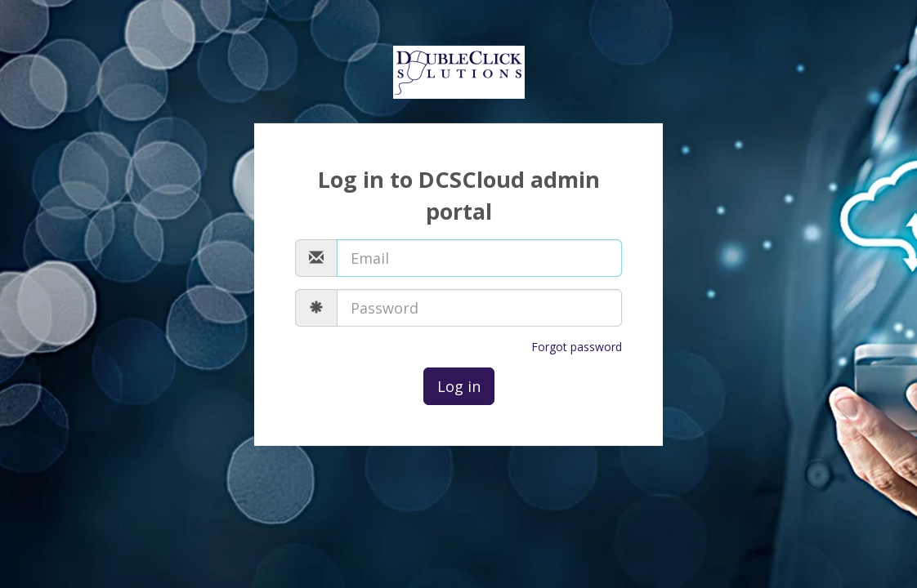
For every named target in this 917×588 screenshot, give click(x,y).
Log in (459, 386)
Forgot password (577, 347)
